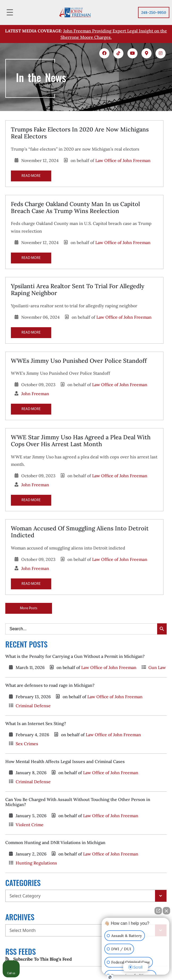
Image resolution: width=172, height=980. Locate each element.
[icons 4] (147, 53)
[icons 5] (161, 53)
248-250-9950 (154, 12)
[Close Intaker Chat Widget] (166, 911)
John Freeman (35, 394)
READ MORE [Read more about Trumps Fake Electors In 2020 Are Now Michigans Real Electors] (31, 176)
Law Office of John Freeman (123, 160)
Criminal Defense (33, 706)
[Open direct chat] (158, 911)
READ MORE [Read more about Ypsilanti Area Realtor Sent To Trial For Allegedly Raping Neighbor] (31, 333)
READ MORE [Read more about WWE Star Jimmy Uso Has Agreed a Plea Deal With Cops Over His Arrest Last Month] (31, 500)
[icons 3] (132, 53)
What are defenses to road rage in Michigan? (50, 685)
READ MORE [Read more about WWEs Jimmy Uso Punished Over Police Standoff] (31, 409)
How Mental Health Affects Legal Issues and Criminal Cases (65, 761)
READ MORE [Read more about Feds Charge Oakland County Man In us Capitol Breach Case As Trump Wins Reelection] (31, 258)
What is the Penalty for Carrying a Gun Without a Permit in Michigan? (75, 656)
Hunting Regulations (36, 863)
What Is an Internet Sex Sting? (36, 723)
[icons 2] (118, 53)
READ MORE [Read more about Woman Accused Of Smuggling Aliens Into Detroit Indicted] (31, 584)
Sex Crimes (27, 744)
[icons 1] (104, 53)
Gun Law (157, 667)
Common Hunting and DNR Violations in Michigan (55, 842)
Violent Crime (30, 825)
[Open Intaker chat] (110, 977)
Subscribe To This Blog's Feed (43, 959)
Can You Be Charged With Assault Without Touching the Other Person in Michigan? (78, 802)
